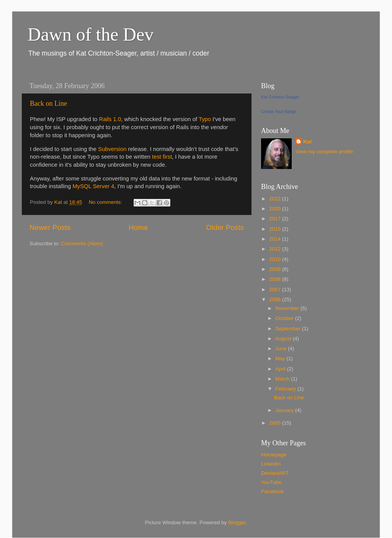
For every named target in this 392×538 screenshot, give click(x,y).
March (283, 379)
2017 (276, 219)
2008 (276, 279)
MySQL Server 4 (93, 186)
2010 (276, 259)
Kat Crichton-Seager (280, 97)
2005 (276, 423)
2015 (276, 229)
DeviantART (275, 473)
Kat (307, 142)
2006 (276, 299)
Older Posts (225, 227)
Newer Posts (50, 227)
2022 (276, 199)
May (281, 358)
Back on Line (48, 103)
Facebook (272, 491)
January (285, 410)
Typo (205, 119)
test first (162, 157)
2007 (276, 290)
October (285, 318)
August (284, 339)
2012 (276, 249)
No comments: (106, 202)
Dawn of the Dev (91, 34)
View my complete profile (324, 152)
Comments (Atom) (82, 244)
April (281, 369)
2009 (276, 269)
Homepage (274, 455)
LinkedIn (271, 464)
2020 (276, 209)
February (286, 389)
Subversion (112, 149)
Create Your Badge (279, 112)
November (288, 308)
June (282, 349)
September (289, 329)
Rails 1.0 (110, 119)
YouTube (271, 482)
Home (138, 227)
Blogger (237, 522)
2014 (276, 239)
